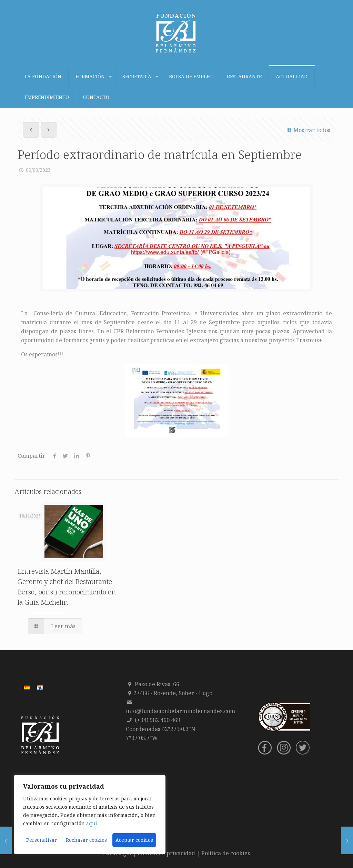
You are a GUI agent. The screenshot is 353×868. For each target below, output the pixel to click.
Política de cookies (226, 853)
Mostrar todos (308, 130)
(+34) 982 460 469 (158, 720)
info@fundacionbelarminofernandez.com (180, 711)
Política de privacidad (166, 853)
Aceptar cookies (134, 840)
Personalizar (42, 840)
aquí (92, 823)
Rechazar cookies (86, 840)
